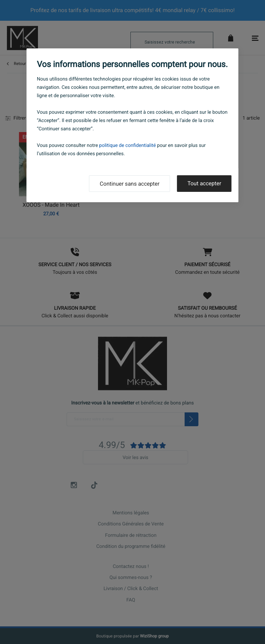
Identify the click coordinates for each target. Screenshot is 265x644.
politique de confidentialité (127, 146)
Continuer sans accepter (130, 184)
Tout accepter (204, 183)
